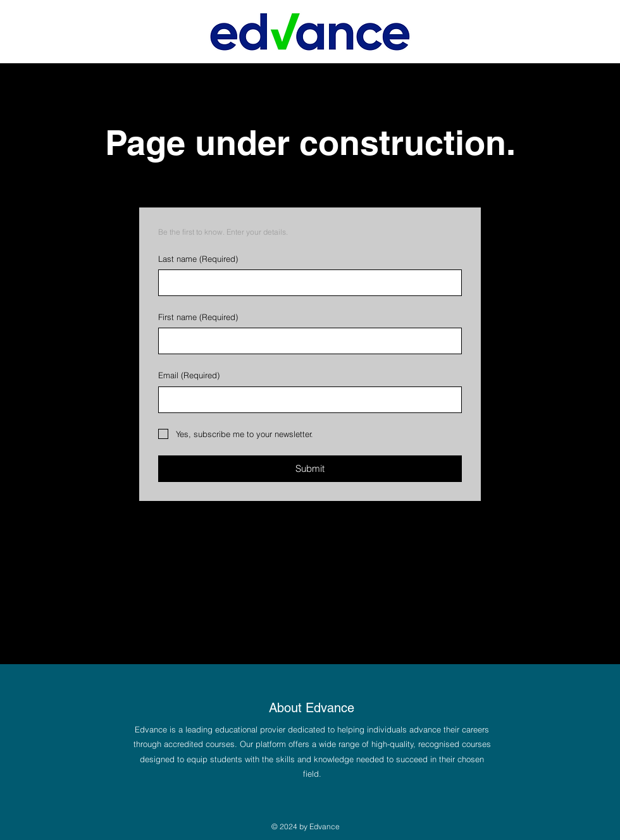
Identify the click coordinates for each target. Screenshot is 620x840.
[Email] (306, 400)
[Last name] (306, 283)
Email (189, 375)
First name (198, 317)
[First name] (306, 341)
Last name (198, 259)
